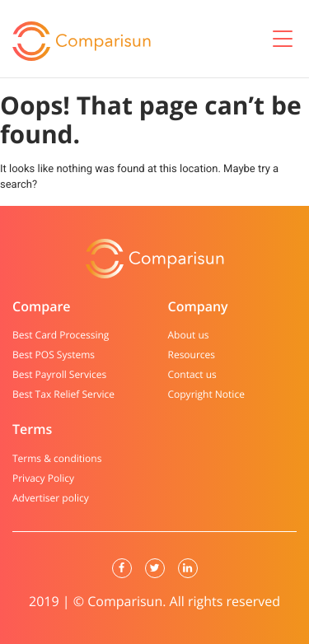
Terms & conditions (57, 459)
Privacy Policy (43, 478)
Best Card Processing (61, 335)
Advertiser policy (51, 498)
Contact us (192, 375)
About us (189, 335)
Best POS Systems (54, 355)
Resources (192, 355)
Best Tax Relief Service (63, 394)
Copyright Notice (206, 394)
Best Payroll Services (59, 375)
